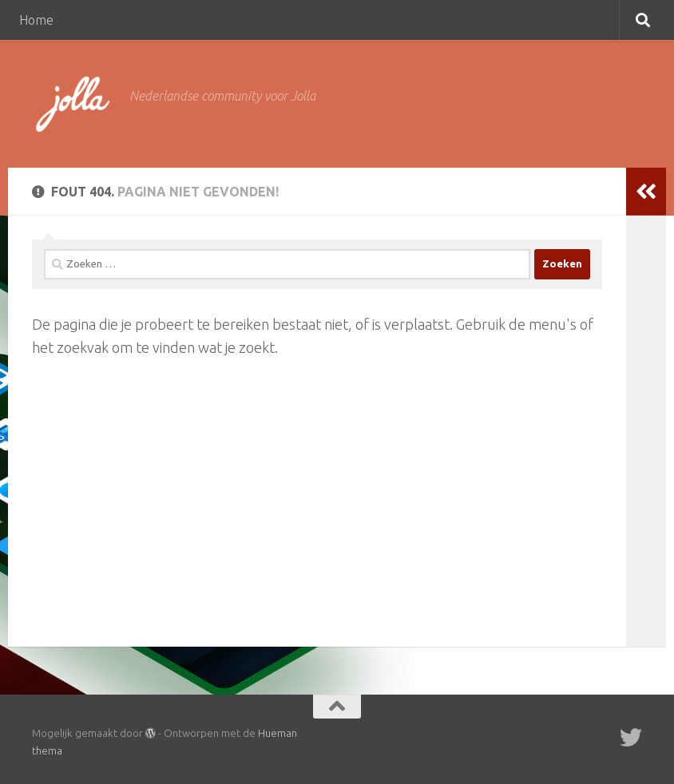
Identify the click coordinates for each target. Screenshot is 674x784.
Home (36, 20)
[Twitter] (631, 738)
